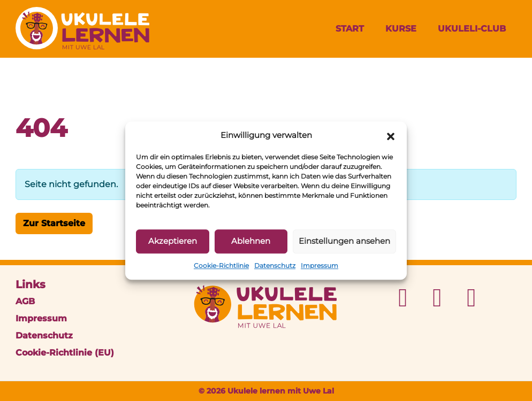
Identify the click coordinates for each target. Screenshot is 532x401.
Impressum (320, 265)
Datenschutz (275, 265)
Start (350, 29)
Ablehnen (251, 241)
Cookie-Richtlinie (221, 265)
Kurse (401, 29)
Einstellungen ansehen (344, 241)
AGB (25, 301)
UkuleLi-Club (472, 29)
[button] (391, 136)
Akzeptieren (173, 241)
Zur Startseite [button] (54, 223)
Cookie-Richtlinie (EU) (65, 353)
